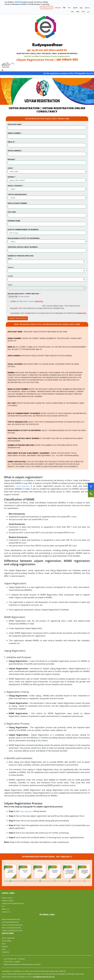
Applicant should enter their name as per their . (38, 332)
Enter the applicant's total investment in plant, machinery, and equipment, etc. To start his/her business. (43, 454)
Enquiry (5, 947)
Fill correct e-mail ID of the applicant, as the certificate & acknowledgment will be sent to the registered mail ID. (47, 348)
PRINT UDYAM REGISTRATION (11, 928)
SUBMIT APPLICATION (18, 318)
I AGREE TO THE (26, 301)
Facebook (6, 952)
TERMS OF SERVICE (29, 301)
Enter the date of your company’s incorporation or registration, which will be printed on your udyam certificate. (47, 415)
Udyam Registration (23, 486)
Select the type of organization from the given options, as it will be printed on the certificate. (46, 423)
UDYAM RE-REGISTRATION (10, 922)
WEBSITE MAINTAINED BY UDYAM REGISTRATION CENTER (22, 965)
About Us (5, 909)
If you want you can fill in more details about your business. (45, 440)
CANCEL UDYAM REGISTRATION (12, 931)
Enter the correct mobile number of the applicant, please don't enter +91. (45, 340)
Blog (4, 944)
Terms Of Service (8, 901)
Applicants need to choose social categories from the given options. (43, 365)
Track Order (6, 941)
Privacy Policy (7, 898)
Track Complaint (8, 938)
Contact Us (6, 912)
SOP (3, 906)
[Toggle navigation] (3, 70)
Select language (47, 7)
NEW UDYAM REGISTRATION (11, 919)
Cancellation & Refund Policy (13, 904)
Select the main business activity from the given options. (47, 432)
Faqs (4, 949)
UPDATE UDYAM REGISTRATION (12, 925)
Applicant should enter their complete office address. (40, 356)
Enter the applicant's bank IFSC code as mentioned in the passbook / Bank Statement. (46, 404)
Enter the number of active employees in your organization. (42, 446)
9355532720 (19, 2)
